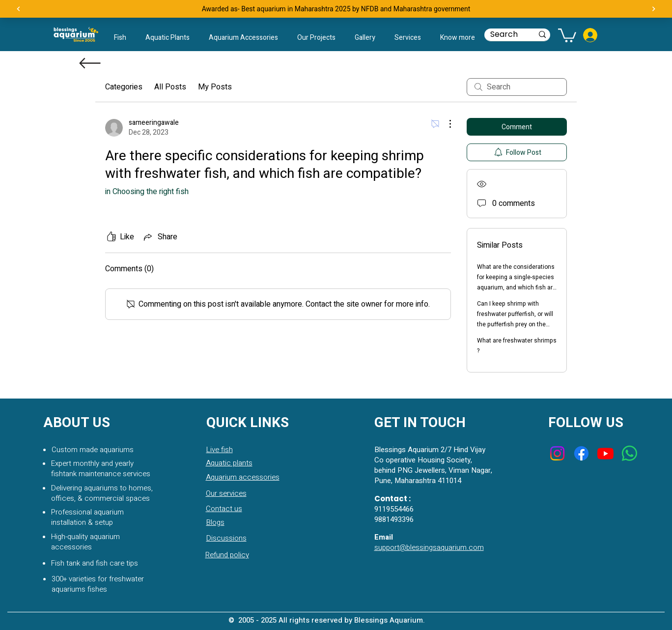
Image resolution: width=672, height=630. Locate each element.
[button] (457, 38)
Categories (124, 87)
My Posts (215, 87)
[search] (517, 87)
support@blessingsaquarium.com (429, 547)
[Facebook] (581, 453)
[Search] (504, 34)
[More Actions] (445, 124)
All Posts (170, 87)
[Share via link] (160, 237)
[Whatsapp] (630, 453)
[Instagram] (557, 453)
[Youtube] (605, 453)
